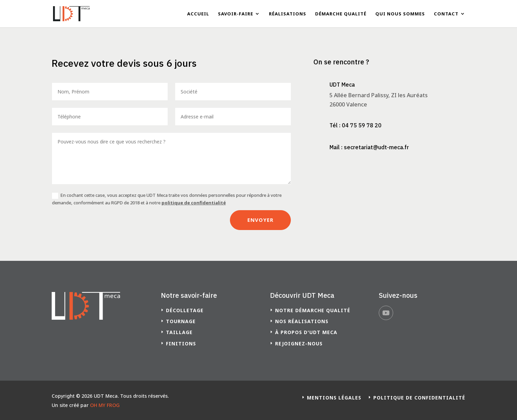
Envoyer (260, 220)
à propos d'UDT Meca (306, 332)
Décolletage (185, 310)
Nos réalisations (302, 321)
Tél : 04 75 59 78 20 (356, 125)
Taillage (179, 332)
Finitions (181, 343)
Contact (446, 14)
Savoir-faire (236, 14)
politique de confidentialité (194, 203)
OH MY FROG (105, 405)
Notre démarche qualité (313, 310)
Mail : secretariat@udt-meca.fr (369, 147)
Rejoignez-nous (299, 343)
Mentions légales (334, 398)
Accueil (198, 14)
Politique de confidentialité (419, 398)
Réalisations (288, 14)
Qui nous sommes (400, 14)
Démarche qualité (341, 14)
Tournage (181, 321)
